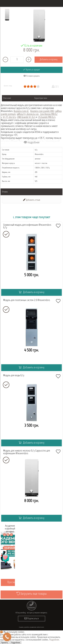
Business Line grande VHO (42, 111)
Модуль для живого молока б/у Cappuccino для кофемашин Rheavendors (27, 452)
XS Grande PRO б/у (47, 117)
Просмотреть (14, 582)
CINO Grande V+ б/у (26, 117)
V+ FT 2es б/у (9, 117)
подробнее (32, 142)
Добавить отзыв (32, 200)
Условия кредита (32, 76)
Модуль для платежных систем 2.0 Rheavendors (27, 300)
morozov (42, 627)
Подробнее (54, 640)
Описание (7, 98)
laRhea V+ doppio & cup (28, 114)
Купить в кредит (32, 70)
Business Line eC (21, 111)
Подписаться (32, 619)
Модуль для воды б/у (14, 376)
